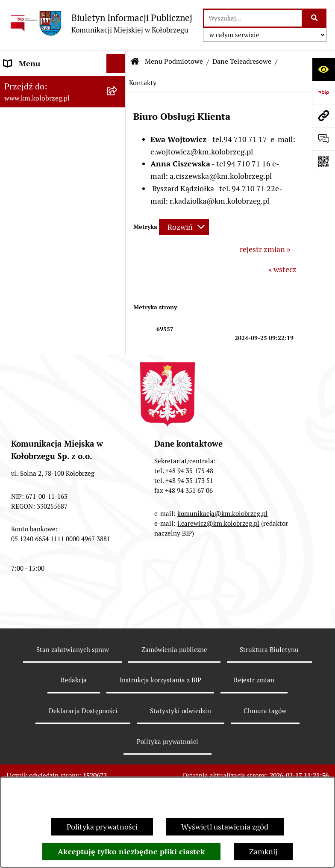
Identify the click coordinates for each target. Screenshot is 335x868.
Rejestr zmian (254, 763)
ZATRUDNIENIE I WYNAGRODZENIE (36, 307)
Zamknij (263, 852)
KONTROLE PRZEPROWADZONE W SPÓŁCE (43, 382)
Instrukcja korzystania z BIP (51, 332)
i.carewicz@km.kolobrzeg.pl (218, 606)
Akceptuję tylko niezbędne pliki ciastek (131, 852)
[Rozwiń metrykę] (184, 227)
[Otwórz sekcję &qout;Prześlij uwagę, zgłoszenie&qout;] (323, 139)
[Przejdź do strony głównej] (100, 23)
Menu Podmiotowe (36, 148)
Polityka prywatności (102, 827)
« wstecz (282, 269)
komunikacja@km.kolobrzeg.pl (222, 596)
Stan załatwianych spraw (73, 732)
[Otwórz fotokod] (323, 162)
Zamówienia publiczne (174, 732)
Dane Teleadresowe (242, 61)
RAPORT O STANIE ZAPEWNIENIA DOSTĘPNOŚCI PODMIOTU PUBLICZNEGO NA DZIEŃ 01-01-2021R (55, 106)
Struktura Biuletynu (269, 732)
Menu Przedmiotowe (39, 282)
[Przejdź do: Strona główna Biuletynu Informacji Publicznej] (135, 62)
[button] (118, 148)
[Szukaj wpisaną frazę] (315, 18)
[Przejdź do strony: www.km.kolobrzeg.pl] (323, 116)
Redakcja (19, 351)
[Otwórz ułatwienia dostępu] (323, 69)
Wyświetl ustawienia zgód (225, 827)
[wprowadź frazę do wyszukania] (253, 18)
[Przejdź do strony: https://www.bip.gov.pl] (323, 92)
